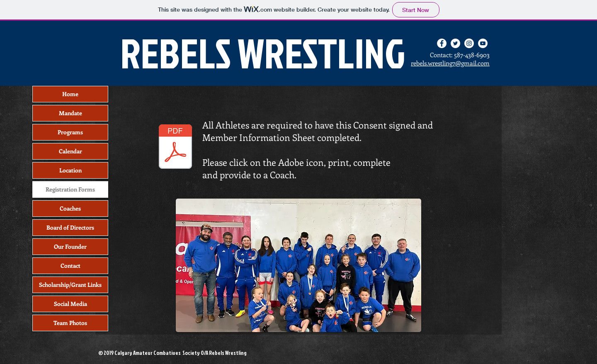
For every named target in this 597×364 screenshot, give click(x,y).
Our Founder (70, 246)
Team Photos (70, 323)
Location (70, 170)
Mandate (70, 113)
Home (70, 94)
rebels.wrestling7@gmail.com (450, 63)
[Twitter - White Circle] (455, 43)
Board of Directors (70, 227)
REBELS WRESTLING (263, 53)
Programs (70, 132)
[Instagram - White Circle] (469, 43)
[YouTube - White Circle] (483, 43)
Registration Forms (70, 189)
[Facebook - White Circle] (442, 43)
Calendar (70, 151)
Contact (70, 266)
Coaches (70, 208)
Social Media (70, 304)
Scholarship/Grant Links (70, 285)
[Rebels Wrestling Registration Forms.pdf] (175, 148)
